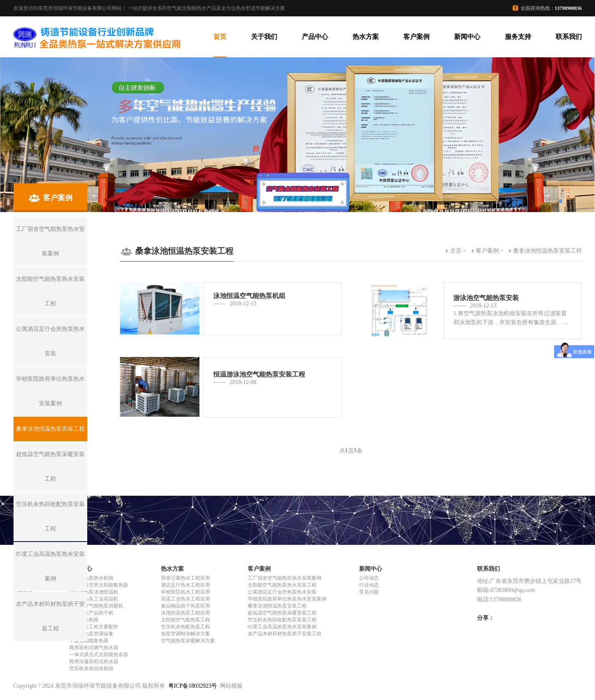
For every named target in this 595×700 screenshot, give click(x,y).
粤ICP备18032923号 (193, 686)
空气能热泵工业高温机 (94, 599)
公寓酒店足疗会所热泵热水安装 (282, 592)
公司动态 (369, 578)
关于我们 (264, 37)
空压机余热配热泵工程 (186, 627)
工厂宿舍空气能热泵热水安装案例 (285, 578)
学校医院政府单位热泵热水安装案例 (287, 599)
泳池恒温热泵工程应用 (186, 613)
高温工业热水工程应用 (186, 599)
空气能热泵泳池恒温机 (94, 592)
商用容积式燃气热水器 (94, 648)
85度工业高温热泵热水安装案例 (282, 627)
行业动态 (369, 585)
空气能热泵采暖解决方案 (188, 641)
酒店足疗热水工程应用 (186, 585)
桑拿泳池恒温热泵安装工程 (547, 251)
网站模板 (231, 686)
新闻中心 (467, 37)
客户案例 (416, 37)
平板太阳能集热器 (89, 641)
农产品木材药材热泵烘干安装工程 (285, 634)
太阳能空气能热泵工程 (186, 620)
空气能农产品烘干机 (91, 613)
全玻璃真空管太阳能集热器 (99, 585)
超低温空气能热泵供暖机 (96, 606)
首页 (220, 37)
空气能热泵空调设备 (91, 634)
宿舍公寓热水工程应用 (186, 578)
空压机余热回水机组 (91, 668)
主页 (456, 251)
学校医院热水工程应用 (186, 592)
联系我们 (569, 37)
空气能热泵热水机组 (91, 578)
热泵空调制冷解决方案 (186, 634)
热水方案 (366, 37)
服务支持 (518, 37)
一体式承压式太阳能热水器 (99, 655)
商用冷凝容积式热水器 (94, 662)
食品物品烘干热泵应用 (186, 606)
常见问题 (369, 592)
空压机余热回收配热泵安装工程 (282, 620)
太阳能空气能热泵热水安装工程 (282, 585)
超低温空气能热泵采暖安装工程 (282, 613)
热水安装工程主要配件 (94, 627)
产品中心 (315, 37)
